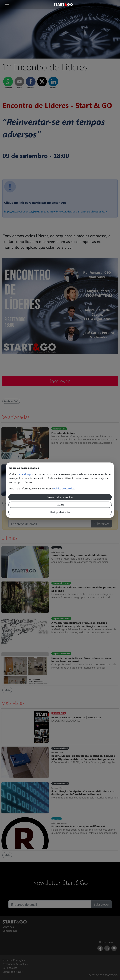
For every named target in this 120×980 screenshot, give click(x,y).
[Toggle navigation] (7, 5)
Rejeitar (60, 505)
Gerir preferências (60, 512)
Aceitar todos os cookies (60, 497)
